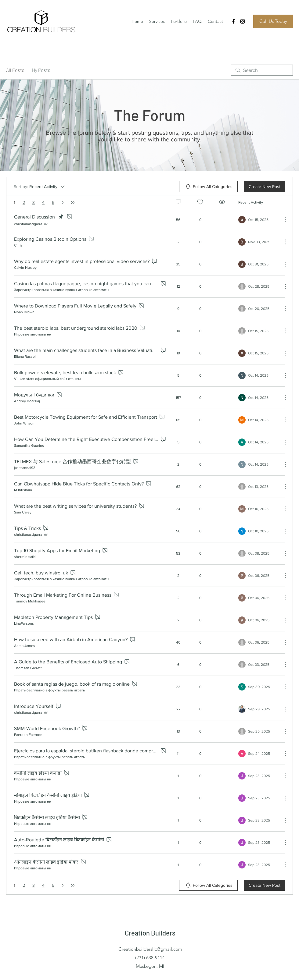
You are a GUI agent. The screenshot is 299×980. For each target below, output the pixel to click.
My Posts (41, 70)
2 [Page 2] (24, 202)
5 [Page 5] (53, 202)
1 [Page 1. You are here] (14, 202)
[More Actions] (282, 220)
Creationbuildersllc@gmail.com (150, 949)
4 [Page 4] (43, 202)
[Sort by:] (40, 186)
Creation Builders (150, 933)
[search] (262, 70)
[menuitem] (208, 186)
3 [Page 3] (34, 202)
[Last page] (73, 202)
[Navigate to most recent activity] (258, 220)
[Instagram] (243, 21)
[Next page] (63, 202)
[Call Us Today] (273, 21)
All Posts (15, 70)
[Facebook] (233, 21)
